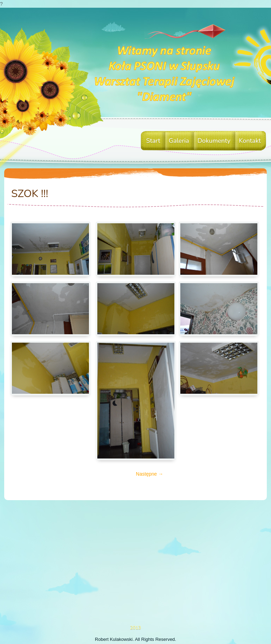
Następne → (150, 474)
